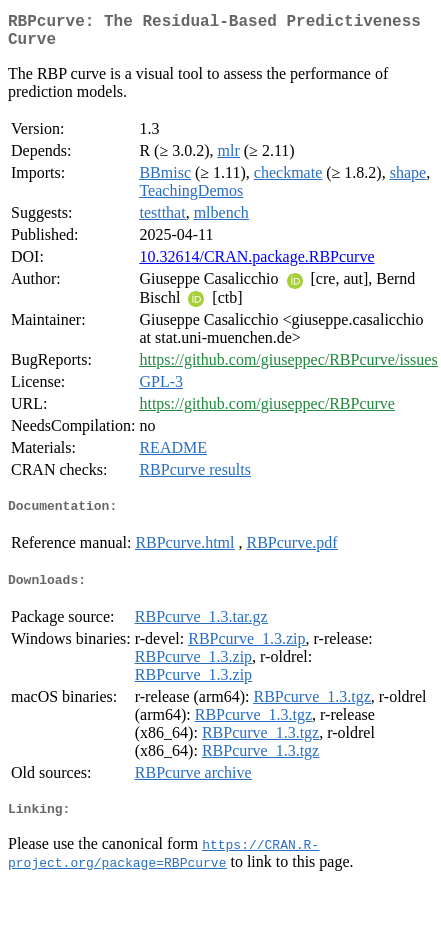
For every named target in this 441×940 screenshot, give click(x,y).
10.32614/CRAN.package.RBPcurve (256, 264)
